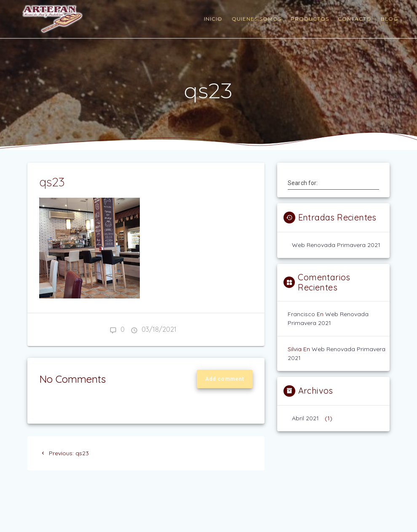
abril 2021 (305, 418)
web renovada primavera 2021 (336, 245)
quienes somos (257, 19)
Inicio (213, 19)
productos (310, 19)
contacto (355, 19)
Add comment (225, 379)
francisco (301, 314)
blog (389, 19)
